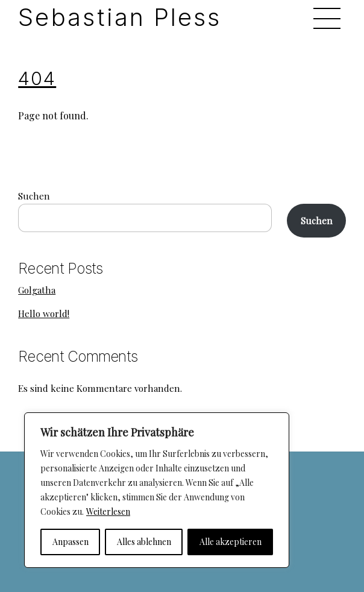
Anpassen (71, 542)
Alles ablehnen (144, 542)
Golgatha (37, 290)
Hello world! (44, 313)
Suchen (34, 196)
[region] (157, 490)
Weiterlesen (108, 512)
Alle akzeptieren (231, 542)
